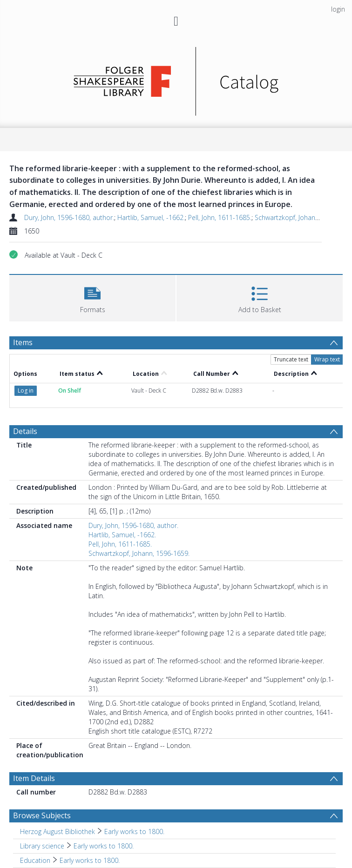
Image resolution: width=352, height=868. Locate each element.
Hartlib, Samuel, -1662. (151, 217)
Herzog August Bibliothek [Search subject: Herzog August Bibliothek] (58, 831)
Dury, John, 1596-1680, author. (69, 217)
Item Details (34, 778)
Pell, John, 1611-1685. (220, 217)
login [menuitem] (338, 9)
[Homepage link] (176, 79)
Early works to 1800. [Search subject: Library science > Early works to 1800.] (104, 846)
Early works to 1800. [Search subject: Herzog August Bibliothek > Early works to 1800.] (134, 831)
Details (25, 431)
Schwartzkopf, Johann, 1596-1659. (139, 553)
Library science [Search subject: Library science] (42, 846)
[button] (92, 297)
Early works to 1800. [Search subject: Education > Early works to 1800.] (90, 860)
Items (23, 342)
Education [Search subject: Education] (35, 860)
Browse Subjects (42, 815)
